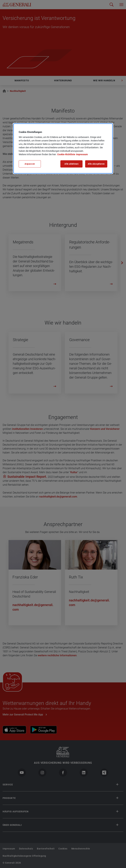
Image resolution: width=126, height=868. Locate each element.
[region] (63, 148)
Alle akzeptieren (96, 164)
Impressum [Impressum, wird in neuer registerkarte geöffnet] (82, 154)
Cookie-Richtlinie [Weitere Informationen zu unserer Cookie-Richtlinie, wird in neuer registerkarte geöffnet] (66, 154)
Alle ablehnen (71, 164)
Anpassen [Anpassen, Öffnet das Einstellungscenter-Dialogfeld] (30, 164)
